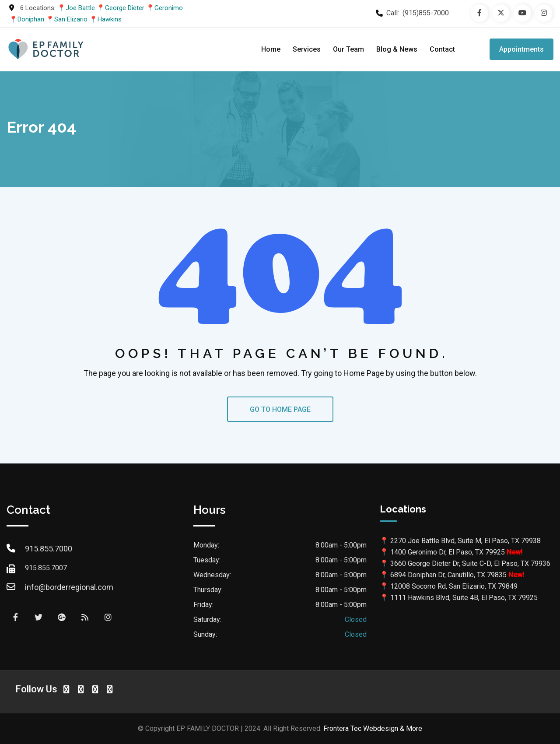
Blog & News (397, 49)
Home (271, 49)
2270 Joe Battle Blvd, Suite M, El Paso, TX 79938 (465, 541)
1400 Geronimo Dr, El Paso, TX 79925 (448, 552)
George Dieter (125, 8)
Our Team (348, 49)
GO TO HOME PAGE (280, 409)
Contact (442, 49)
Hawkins (110, 19)
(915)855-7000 (426, 13)
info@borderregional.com (69, 587)
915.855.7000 (49, 549)
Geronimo (169, 8)
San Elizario (71, 19)
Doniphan (31, 19)
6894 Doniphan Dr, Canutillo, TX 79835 (448, 575)
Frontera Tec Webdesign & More (373, 728)
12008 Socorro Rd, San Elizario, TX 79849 (454, 586)
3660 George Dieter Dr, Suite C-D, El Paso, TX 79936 (470, 563)
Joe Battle (80, 8)
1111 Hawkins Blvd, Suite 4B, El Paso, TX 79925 (464, 598)
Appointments (521, 49)
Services (307, 49)
